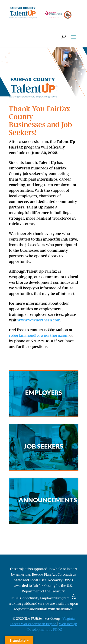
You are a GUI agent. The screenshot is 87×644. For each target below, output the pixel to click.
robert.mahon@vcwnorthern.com (39, 335)
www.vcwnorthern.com (39, 320)
